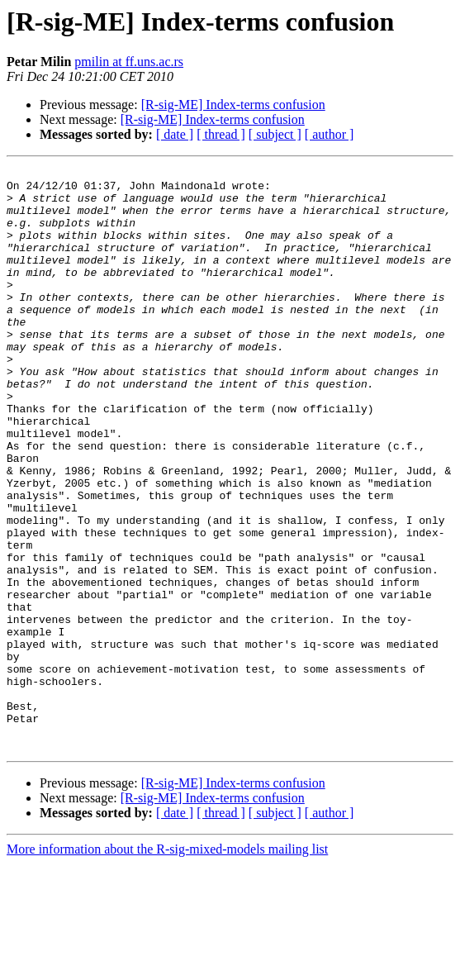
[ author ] (330, 134)
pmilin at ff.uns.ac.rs (129, 62)
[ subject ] (275, 134)
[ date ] (175, 134)
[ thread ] (221, 134)
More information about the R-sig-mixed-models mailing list (167, 966)
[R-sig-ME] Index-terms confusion (233, 105)
